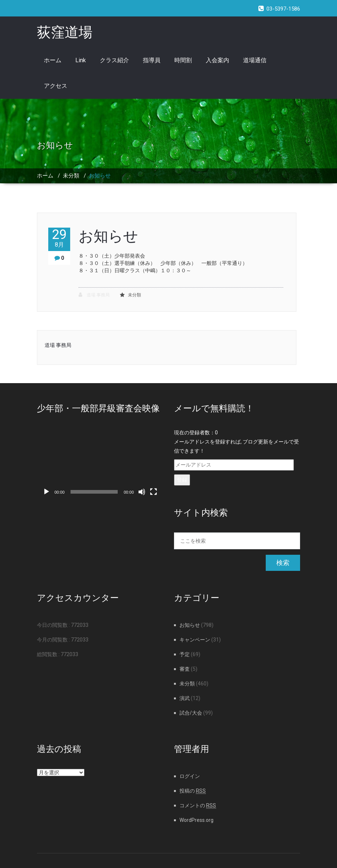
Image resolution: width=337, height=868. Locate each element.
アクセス (56, 86)
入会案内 (217, 60)
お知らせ (100, 176)
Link (81, 60)
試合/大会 (191, 713)
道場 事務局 (94, 295)
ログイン (190, 776)
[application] (100, 464)
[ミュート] (142, 492)
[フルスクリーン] (154, 492)
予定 (185, 654)
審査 (185, 669)
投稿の (193, 791)
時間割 (183, 60)
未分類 (71, 176)
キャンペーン (195, 640)
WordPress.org (196, 820)
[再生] (46, 492)
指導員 (152, 60)
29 (59, 238)
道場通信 (255, 60)
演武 (185, 698)
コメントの (198, 805)
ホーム (53, 60)
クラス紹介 (114, 60)
